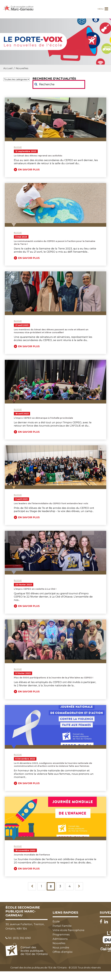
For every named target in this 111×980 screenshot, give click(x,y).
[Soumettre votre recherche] (36, 84)
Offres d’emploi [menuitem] (63, 952)
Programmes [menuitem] (61, 935)
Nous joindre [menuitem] (61, 948)
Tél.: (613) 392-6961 (18, 938)
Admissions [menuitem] (60, 939)
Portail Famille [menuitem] (62, 926)
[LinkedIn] (106, 922)
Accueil (8, 68)
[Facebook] (102, 922)
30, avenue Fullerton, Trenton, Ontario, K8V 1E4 (25, 926)
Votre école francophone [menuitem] (69, 930)
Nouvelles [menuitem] (59, 943)
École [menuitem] (56, 922)
